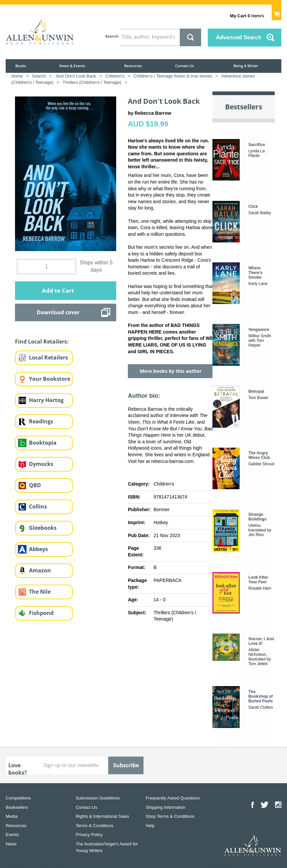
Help (150, 826)
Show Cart (277, 12)
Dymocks (41, 464)
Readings (41, 421)
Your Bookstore (50, 379)
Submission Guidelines (98, 798)
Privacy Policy (89, 835)
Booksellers (17, 807)
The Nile (40, 592)
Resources (133, 66)
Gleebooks (43, 528)
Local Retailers (48, 358)
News (11, 844)
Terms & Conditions (94, 826)
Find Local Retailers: (42, 342)
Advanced (239, 37)
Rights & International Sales (102, 816)
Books (21, 66)
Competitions (18, 798)
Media (11, 816)
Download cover (58, 312)
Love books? (18, 768)
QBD (35, 485)
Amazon (40, 570)
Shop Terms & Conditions (170, 816)
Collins (38, 506)
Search (112, 36)
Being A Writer (246, 66)
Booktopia (43, 443)
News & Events (72, 66)
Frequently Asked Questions (173, 798)
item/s (247, 16)
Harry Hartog (46, 400)
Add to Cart (58, 290)
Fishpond (41, 613)
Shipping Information (166, 807)
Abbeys (38, 549)
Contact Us (184, 66)
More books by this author (171, 371)
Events (12, 835)
